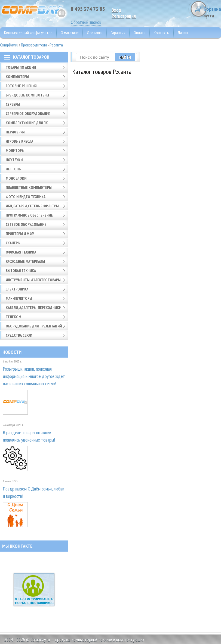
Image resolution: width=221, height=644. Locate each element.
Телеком (13, 317)
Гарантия (118, 33)
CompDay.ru (9, 45)
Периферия (15, 132)
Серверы (13, 104)
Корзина (201, 12)
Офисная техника (21, 252)
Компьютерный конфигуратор (28, 33)
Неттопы (14, 169)
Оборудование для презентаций (34, 326)
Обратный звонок (86, 22)
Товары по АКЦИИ (21, 67)
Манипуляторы (19, 298)
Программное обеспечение (29, 215)
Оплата (140, 33)
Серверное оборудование (28, 114)
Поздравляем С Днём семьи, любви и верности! (34, 492)
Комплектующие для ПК (27, 123)
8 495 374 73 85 (88, 9)
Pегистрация (124, 16)
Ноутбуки (14, 160)
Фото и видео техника (26, 197)
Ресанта (56, 45)
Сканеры (13, 243)
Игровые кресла (19, 141)
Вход (116, 10)
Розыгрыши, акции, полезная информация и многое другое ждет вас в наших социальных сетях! (34, 376)
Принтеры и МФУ (20, 234)
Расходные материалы (25, 261)
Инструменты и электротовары (33, 280)
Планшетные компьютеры (29, 187)
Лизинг (183, 33)
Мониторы (15, 151)
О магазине (70, 33)
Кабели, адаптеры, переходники (33, 308)
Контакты (162, 33)
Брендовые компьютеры (27, 95)
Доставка (95, 33)
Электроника (17, 289)
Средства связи (19, 335)
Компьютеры (17, 77)
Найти (130, 57)
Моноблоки (16, 178)
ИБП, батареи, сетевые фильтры (32, 206)
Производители (34, 45)
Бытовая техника (21, 271)
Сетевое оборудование (26, 224)
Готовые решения (21, 86)
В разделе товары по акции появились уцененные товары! (29, 436)
